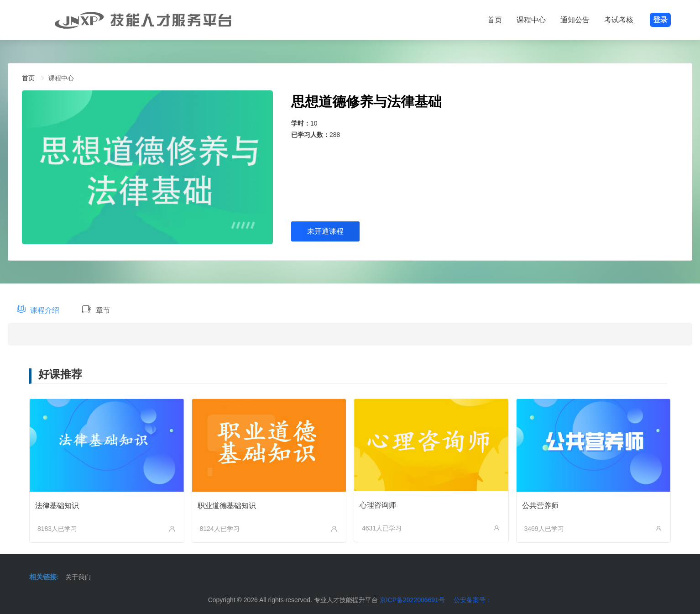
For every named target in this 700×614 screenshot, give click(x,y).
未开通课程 (325, 231)
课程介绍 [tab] (38, 310)
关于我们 (78, 577)
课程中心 (531, 20)
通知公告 (575, 20)
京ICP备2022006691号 (412, 600)
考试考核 (619, 20)
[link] (28, 78)
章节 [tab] (96, 310)
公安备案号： (473, 600)
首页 (495, 20)
